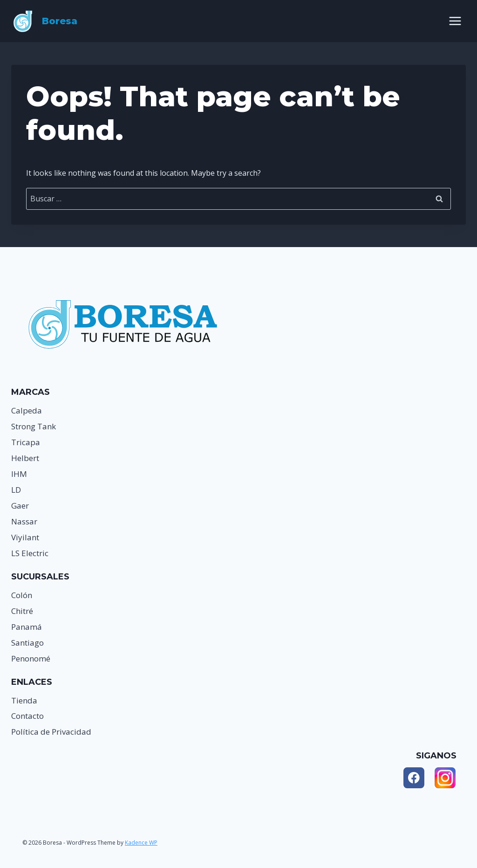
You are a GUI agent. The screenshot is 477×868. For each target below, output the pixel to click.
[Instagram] (445, 778)
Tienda (24, 700)
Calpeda (27, 410)
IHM (19, 474)
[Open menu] (455, 21)
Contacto (27, 716)
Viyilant (25, 537)
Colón (22, 595)
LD (16, 490)
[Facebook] (414, 778)
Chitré (22, 611)
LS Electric (30, 553)
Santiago (27, 643)
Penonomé (31, 658)
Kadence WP (141, 843)
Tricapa (26, 442)
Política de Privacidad (51, 732)
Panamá (27, 627)
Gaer (20, 506)
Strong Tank (34, 426)
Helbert (25, 458)
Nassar (24, 521)
